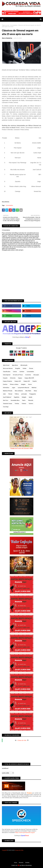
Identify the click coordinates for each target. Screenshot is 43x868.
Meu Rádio (28, 391)
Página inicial (6, 25)
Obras (35, 391)
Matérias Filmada (8, 391)
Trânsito (24, 404)
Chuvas (31, 368)
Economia (28, 375)
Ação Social (6, 365)
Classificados (7, 372)
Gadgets (23, 384)
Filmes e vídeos (14, 384)
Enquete (5, 378)
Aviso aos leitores (8, 368)
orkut (4, 394)
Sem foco (6, 400)
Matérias (34, 388)
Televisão (31, 400)
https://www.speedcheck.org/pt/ (25, 832)
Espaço (20, 378)
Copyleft (4, 850)
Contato (27, 863)
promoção (24, 394)
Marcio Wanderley (7, 38)
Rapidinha (17, 397)
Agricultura (15, 365)
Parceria (21, 863)
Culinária (22, 372)
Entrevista (13, 378)
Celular (24, 368)
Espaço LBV (27, 381)
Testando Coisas (8, 404)
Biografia (18, 368)
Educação (36, 375)
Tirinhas (17, 404)
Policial (10, 394)
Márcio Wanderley (26, 865)
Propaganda (33, 394)
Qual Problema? (7, 397)
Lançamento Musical (23, 388)
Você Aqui (6, 407)
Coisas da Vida (22, 740)
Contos (15, 372)
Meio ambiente (19, 391)
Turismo (31, 404)
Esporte (35, 381)
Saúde (30, 397)
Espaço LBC (18, 381)
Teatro (24, 400)
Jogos (13, 388)
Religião (24, 397)
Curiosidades (14, 25)
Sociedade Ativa (15, 400)
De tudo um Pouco (18, 375)
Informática (6, 388)
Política (17, 394)
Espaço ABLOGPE (29, 378)
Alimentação (24, 365)
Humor (30, 384)
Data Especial (7, 375)
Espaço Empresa (7, 381)
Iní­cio (16, 863)
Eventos (5, 384)
